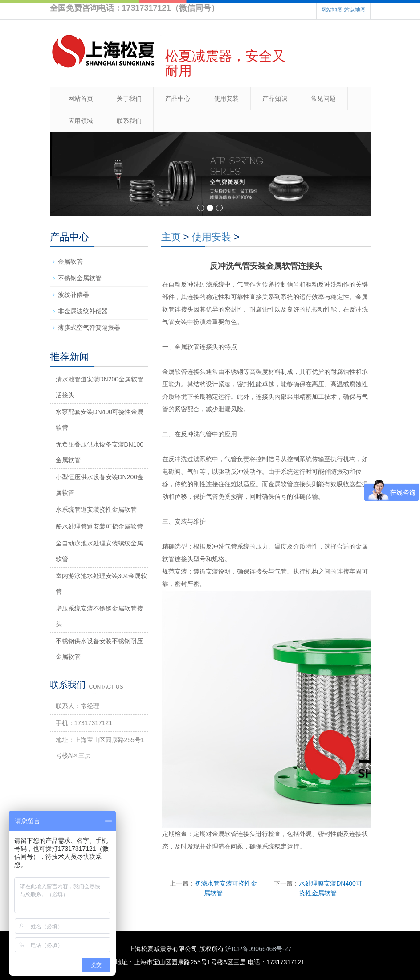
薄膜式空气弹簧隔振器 (89, 328)
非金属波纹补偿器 (83, 311)
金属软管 (70, 262)
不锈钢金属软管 (80, 278)
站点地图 (355, 10)
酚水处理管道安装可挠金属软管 (99, 526)
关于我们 (129, 98)
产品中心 (178, 98)
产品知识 (275, 98)
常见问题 (323, 98)
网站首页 (81, 98)
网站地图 (332, 10)
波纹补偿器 (73, 295)
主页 (171, 237)
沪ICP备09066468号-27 (258, 949)
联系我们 (129, 121)
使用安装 (226, 98)
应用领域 (81, 121)
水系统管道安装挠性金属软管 (96, 509)
